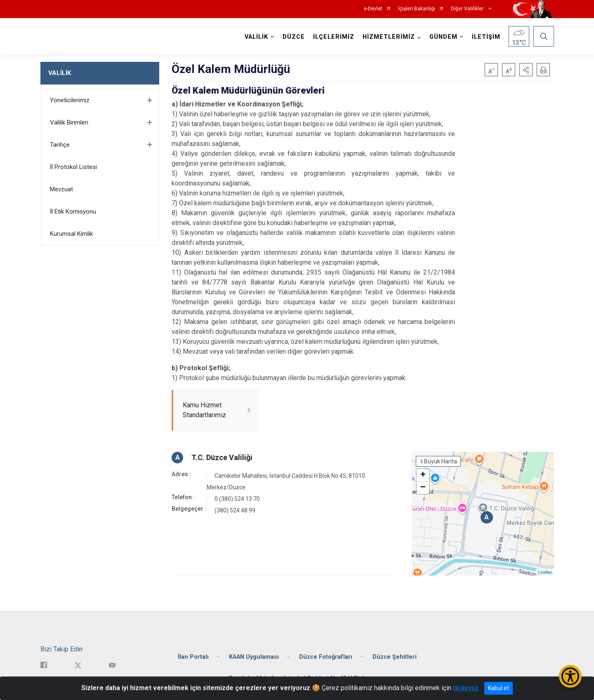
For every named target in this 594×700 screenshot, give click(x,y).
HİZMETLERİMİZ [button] (389, 37)
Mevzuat (61, 189)
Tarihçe (60, 145)
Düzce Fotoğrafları (326, 657)
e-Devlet (373, 9)
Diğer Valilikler (468, 9)
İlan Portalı (193, 657)
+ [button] (423, 475)
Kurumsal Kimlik (71, 234)
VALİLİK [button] (256, 37)
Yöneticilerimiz (70, 100)
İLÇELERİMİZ (334, 37)
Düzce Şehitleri (395, 657)
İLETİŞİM (486, 37)
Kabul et (499, 688)
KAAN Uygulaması (254, 657)
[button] (526, 70)
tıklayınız (466, 688)
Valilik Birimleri (69, 122)
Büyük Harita (441, 461)
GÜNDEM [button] (443, 37)
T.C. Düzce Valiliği (222, 457)
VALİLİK (60, 73)
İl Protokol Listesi (73, 167)
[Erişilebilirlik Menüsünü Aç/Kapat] (570, 676)
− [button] (423, 488)
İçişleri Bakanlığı (417, 9)
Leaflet (545, 572)
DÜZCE (294, 37)
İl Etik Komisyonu (73, 211)
